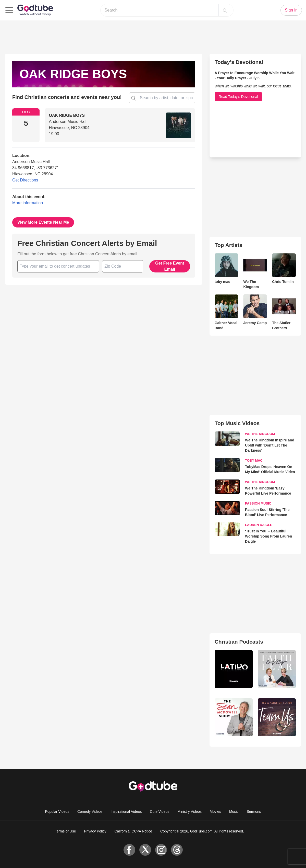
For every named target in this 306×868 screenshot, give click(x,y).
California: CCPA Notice (133, 831)
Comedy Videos (90, 812)
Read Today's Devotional (238, 97)
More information (28, 203)
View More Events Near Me (43, 222)
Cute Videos (160, 812)
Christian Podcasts (239, 642)
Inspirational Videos (126, 812)
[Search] (225, 10)
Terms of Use (65, 831)
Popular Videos (57, 812)
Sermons (254, 812)
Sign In (291, 10)
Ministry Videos (189, 812)
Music (234, 812)
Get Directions (25, 180)
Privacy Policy (95, 831)
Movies (215, 812)
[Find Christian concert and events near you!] (133, 98)
